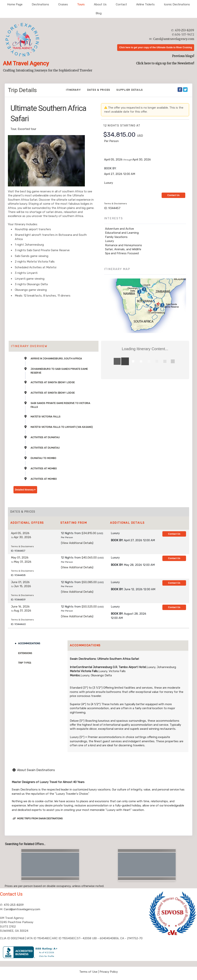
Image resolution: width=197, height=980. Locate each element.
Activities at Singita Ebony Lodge (53, 382)
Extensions (25, 653)
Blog (99, 13)
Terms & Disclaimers (116, 204)
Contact (121, 4)
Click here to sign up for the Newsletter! (165, 63)
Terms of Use (88, 972)
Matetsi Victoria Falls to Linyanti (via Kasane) (62, 427)
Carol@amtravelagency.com (174, 39)
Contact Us (173, 195)
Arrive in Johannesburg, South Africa (56, 359)
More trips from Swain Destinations (38, 818)
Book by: (117, 540)
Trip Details (22, 90)
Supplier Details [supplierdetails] (130, 90)
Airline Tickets (145, 4)
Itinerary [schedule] (73, 90)
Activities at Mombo (44, 468)
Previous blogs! (183, 56)
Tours (81, 4)
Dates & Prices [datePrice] (99, 90)
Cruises (63, 4)
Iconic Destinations (177, 4)
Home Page (15, 4)
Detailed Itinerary (25, 490)
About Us (100, 4)
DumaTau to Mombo (43, 458)
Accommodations (29, 643)
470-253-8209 (185, 30)
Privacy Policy (109, 972)
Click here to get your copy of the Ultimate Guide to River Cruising (156, 47)
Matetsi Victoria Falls (46, 417)
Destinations (40, 4)
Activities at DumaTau (45, 437)
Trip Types (25, 663)
